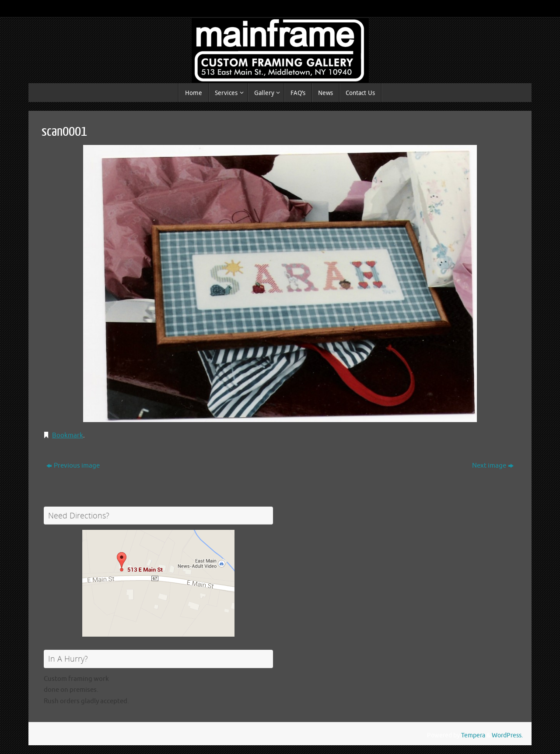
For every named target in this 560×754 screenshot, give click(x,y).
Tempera (473, 735)
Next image (493, 466)
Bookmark (68, 435)
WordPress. (507, 735)
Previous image (73, 466)
